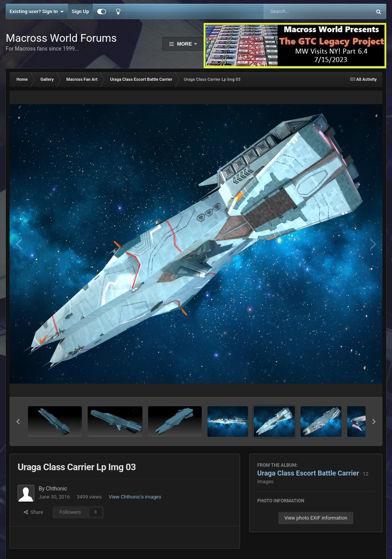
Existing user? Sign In (37, 11)
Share (33, 512)
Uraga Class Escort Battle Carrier (308, 473)
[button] (18, 422)
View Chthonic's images (135, 497)
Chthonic (57, 489)
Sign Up (80, 11)
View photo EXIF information (316, 518)
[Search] (298, 11)
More (185, 44)
